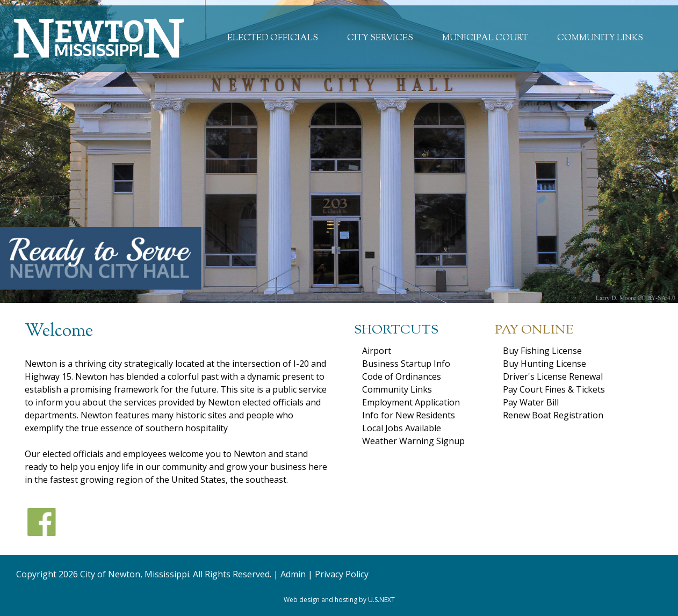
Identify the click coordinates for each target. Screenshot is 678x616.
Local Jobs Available (402, 428)
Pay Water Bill (531, 402)
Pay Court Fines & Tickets (554, 389)
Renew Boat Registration (553, 415)
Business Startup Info (406, 364)
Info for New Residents (409, 415)
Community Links (600, 38)
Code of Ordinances (402, 376)
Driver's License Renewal (553, 376)
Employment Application (411, 402)
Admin (293, 574)
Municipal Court (485, 38)
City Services (380, 38)
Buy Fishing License (542, 351)
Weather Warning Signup (413, 441)
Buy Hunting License (544, 364)
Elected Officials (273, 38)
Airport (377, 351)
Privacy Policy (342, 574)
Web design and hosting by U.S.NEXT (339, 600)
